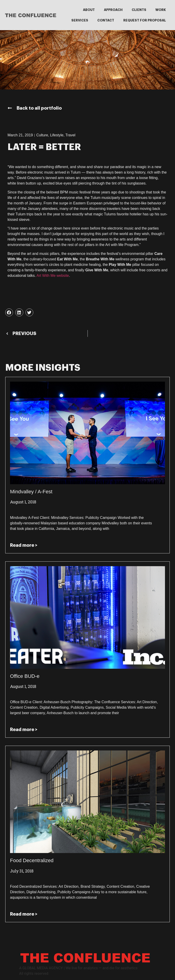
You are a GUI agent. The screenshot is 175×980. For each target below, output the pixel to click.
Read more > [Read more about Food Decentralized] (24, 914)
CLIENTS (139, 10)
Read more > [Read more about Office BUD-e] (24, 729)
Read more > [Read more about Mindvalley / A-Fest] (24, 545)
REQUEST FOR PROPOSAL (145, 20)
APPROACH (113, 10)
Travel (70, 135)
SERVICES (80, 20)
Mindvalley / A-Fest (31, 492)
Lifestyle (57, 135)
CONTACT (106, 20)
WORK (161, 10)
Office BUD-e (25, 676)
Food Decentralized (32, 860)
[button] (9, 312)
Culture (42, 135)
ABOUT (89, 10)
